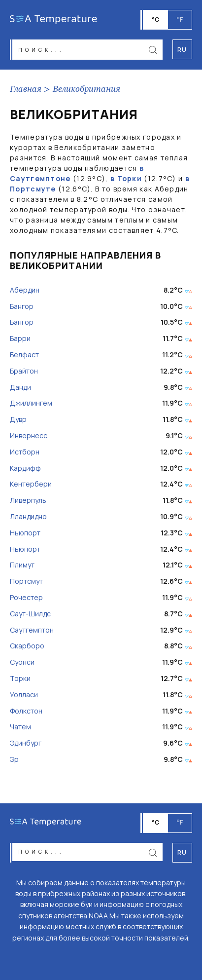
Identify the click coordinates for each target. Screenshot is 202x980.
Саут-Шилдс (30, 614)
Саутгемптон (32, 630)
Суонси (22, 662)
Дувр (18, 420)
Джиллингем (31, 403)
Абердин (25, 290)
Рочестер (26, 598)
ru (182, 852)
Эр (14, 760)
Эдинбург (26, 743)
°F (180, 19)
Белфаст (24, 355)
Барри (20, 339)
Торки (20, 679)
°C (155, 19)
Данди (20, 388)
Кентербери (31, 484)
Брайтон (24, 371)
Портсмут (26, 582)
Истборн (25, 452)
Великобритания (86, 89)
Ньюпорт (25, 533)
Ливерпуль (28, 501)
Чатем (20, 727)
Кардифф (25, 469)
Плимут (22, 565)
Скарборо (27, 646)
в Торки (126, 178)
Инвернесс (29, 436)
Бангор (22, 307)
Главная (26, 89)
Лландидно (28, 517)
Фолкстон (26, 711)
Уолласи (24, 695)
